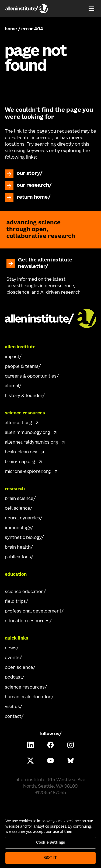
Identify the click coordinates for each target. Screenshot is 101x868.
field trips (15, 602)
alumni (12, 386)
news (11, 648)
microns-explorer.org (28, 472)
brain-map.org (20, 462)
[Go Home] (51, 318)
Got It (50, 858)
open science (19, 668)
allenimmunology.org (27, 433)
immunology (18, 528)
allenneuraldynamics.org (32, 443)
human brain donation (28, 697)
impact (12, 357)
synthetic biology (23, 538)
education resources (27, 621)
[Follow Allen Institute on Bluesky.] (71, 761)
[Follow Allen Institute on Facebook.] (51, 745)
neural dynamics (22, 518)
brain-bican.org (21, 452)
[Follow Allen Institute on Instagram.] (71, 745)
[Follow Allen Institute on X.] (30, 761)
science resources (25, 687)
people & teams (22, 367)
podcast (13, 677)
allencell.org (18, 423)
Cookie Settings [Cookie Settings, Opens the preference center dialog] (50, 843)
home (11, 29)
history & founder (24, 396)
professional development (33, 611)
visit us (12, 707)
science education (24, 592)
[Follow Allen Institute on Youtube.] (51, 761)
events (12, 658)
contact (13, 717)
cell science (18, 509)
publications (18, 557)
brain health (18, 548)
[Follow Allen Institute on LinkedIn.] (30, 745)
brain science (19, 499)
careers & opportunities (31, 376)
